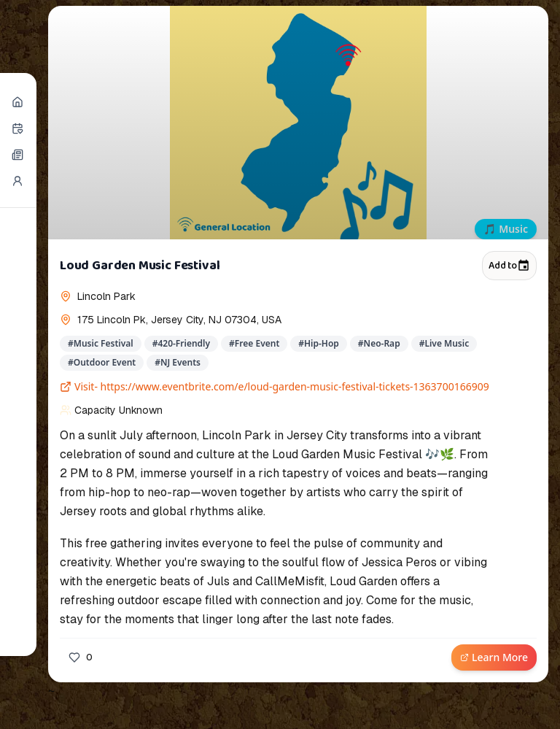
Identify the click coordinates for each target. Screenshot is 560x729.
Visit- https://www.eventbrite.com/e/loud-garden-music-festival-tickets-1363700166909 (275, 386)
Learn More (494, 657)
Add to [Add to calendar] (509, 266)
